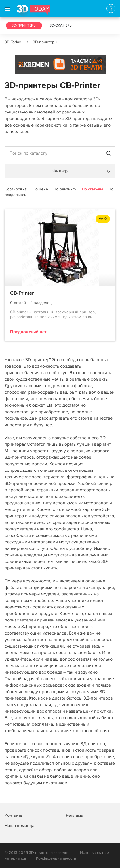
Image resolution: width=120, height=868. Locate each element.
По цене (40, 189)
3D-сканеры (61, 25)
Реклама (26, 66)
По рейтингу (65, 189)
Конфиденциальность (56, 858)
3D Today (13, 42)
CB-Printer (22, 293)
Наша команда (19, 826)
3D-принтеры (24, 25)
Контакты (14, 815)
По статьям (92, 189)
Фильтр (60, 171)
